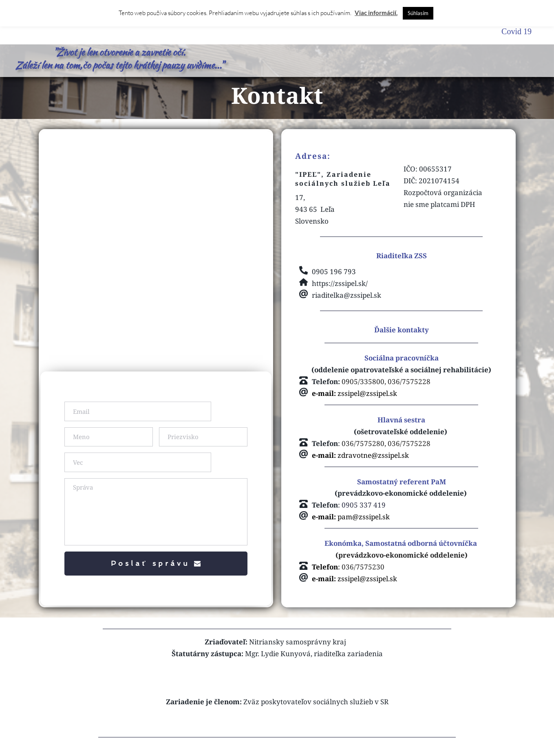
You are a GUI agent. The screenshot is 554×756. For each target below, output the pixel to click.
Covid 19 (516, 31)
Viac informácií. (376, 13)
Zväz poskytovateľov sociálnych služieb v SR (316, 713)
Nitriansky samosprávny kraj (298, 653)
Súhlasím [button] (418, 13)
